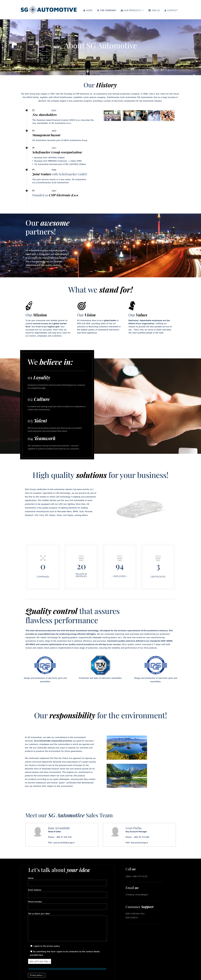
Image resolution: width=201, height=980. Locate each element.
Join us (156, 10)
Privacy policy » (37, 975)
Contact (172, 10)
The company (108, 10)
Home (89, 10)
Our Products (134, 10)
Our (36, 315)
